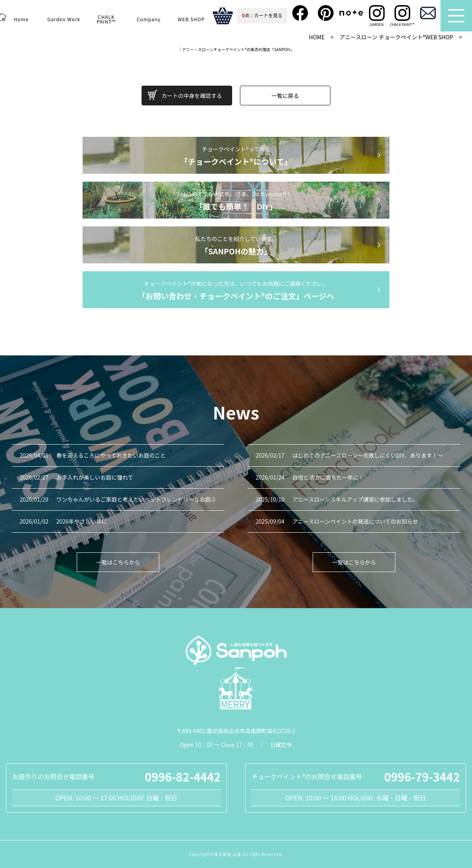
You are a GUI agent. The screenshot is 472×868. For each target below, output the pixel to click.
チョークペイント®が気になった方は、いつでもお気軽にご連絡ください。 (236, 291)
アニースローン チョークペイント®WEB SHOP (396, 37)
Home (21, 19)
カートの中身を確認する (192, 96)
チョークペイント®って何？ (236, 156)
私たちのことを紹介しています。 (236, 246)
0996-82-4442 (183, 776)
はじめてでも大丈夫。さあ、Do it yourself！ (236, 201)
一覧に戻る (285, 96)
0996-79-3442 (422, 776)
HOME (317, 37)
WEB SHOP (191, 19)
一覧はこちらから (118, 562)
